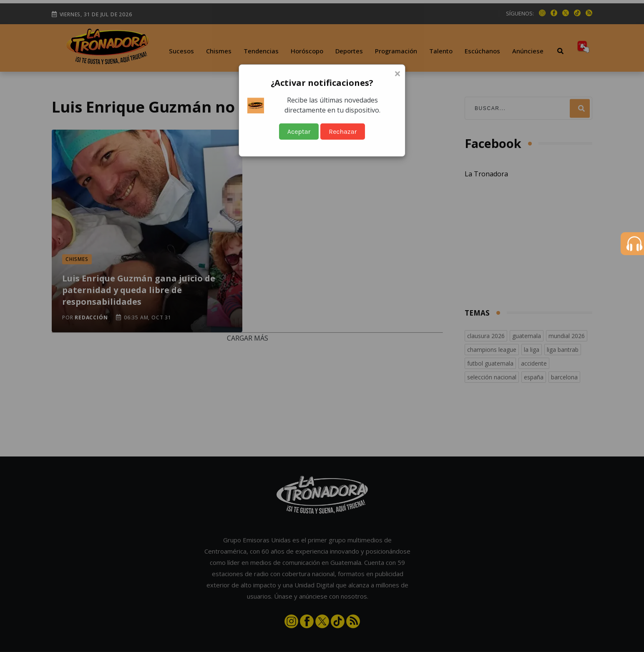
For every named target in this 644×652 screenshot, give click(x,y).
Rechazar (343, 132)
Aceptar (299, 132)
